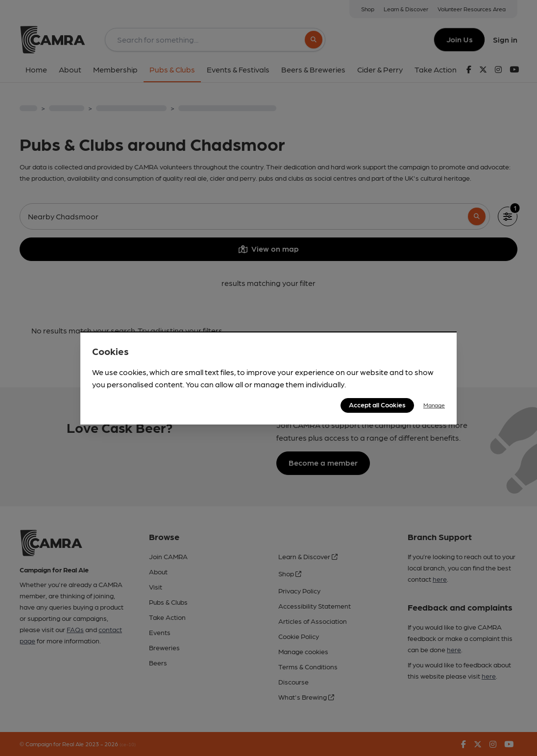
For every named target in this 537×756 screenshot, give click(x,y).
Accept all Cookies (377, 404)
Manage (434, 405)
